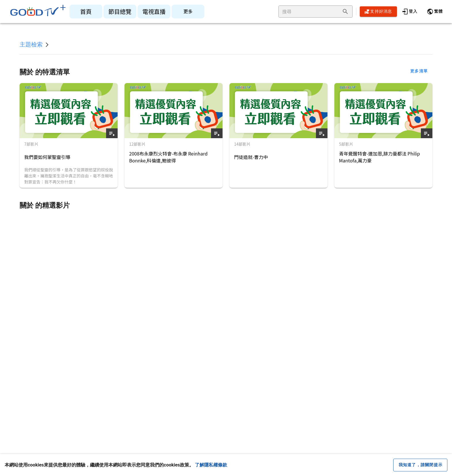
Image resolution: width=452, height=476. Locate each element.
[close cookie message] (420, 465)
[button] (435, 12)
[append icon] (345, 12)
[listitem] (86, 12)
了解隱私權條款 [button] (211, 465)
